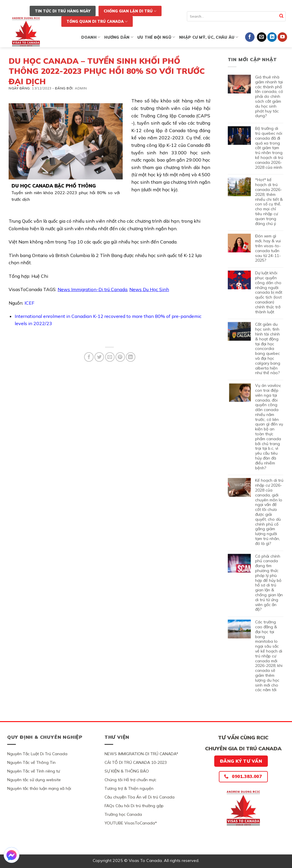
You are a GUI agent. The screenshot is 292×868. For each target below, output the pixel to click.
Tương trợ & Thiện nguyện (129, 788)
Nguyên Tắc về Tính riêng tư (34, 771)
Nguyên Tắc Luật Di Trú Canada (37, 754)
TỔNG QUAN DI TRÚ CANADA (97, 21)
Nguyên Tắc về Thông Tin (31, 762)
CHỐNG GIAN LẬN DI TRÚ (130, 11)
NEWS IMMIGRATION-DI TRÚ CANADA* (141, 754)
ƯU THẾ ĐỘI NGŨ (156, 37)
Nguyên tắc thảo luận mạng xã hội (39, 788)
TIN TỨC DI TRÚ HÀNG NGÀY (63, 11)
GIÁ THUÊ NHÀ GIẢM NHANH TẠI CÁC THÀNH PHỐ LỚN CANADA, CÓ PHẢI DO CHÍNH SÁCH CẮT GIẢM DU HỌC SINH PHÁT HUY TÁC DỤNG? (269, 96)
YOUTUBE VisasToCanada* (131, 823)
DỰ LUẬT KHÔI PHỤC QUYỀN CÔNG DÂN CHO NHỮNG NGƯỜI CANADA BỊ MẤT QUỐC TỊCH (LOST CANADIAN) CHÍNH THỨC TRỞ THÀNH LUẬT (269, 292)
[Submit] (281, 16)
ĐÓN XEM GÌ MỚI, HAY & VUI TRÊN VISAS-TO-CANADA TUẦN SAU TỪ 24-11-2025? (268, 248)
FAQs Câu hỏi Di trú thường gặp (134, 806)
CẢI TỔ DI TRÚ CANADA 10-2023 (136, 762)
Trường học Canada (123, 814)
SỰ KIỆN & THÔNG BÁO (127, 771)
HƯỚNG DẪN (119, 37)
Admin (81, 88)
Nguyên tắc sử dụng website (34, 780)
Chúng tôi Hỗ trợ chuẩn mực (130, 780)
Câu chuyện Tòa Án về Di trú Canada (140, 797)
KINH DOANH (85, 37)
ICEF (29, 303)
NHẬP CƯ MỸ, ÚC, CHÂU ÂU (209, 37)
